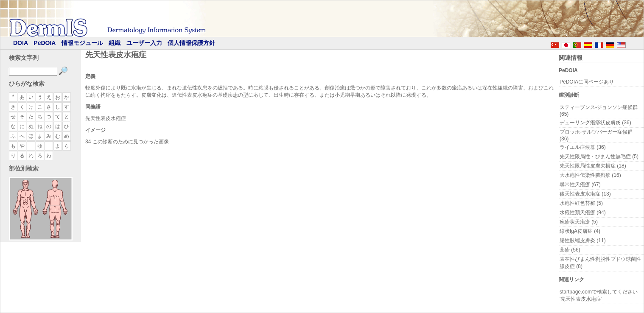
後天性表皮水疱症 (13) (585, 194)
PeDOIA (45, 43)
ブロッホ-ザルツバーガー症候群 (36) (596, 135)
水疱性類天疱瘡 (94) (583, 212)
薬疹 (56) (570, 250)
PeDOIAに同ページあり (587, 82)
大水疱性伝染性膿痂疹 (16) (590, 175)
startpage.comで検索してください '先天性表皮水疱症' (599, 295)
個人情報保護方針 (191, 43)
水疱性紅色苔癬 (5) (581, 203)
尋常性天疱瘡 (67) (580, 184)
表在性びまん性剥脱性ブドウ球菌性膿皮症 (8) (600, 263)
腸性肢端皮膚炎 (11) (583, 240)
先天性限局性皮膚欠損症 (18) (593, 166)
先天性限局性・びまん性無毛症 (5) (599, 156)
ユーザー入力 (144, 43)
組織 (115, 43)
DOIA (21, 43)
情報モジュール (82, 43)
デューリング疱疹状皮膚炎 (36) (595, 123)
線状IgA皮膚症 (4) (580, 231)
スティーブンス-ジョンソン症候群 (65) (599, 111)
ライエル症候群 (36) (583, 147)
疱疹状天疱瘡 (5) (579, 222)
